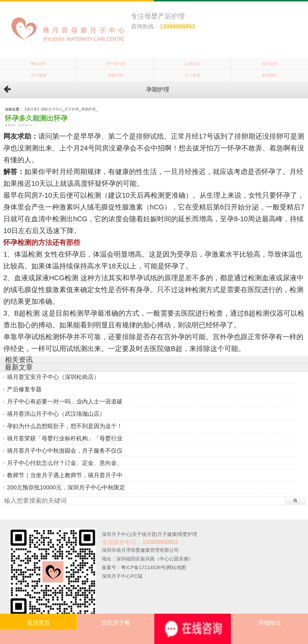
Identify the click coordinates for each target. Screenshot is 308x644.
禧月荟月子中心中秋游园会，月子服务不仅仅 (65, 451)
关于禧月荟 (115, 64)
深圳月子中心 (116, 534)
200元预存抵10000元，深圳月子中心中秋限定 (66, 487)
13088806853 (177, 26)
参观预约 (269, 75)
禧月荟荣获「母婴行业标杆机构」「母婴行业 (65, 438)
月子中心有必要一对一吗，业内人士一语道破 (65, 401)
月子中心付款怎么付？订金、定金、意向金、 (65, 463)
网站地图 (176, 567)
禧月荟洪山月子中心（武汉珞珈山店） (56, 414)
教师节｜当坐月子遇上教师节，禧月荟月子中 (65, 475)
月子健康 (38, 75)
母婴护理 (115, 75)
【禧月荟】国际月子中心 (43, 109)
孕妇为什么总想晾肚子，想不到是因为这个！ (65, 426)
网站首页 (38, 64)
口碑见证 (192, 64)
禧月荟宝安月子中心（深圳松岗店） (53, 377)
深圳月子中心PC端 (122, 576)
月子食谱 (192, 75)
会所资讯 (269, 64)
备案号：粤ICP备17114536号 (134, 567)
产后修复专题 (24, 389)
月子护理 (72, 109)
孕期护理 (88, 109)
